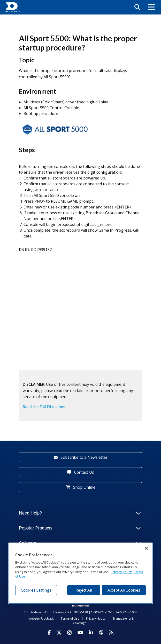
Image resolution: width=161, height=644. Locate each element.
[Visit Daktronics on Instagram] (69, 633)
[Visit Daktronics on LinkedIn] (91, 633)
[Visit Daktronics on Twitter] (59, 633)
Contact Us (81, 472)
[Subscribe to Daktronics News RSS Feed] (111, 633)
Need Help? (80, 513)
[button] (151, 7)
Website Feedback (41, 619)
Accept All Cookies (124, 590)
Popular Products (80, 528)
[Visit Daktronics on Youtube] (80, 633)
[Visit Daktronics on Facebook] (49, 633)
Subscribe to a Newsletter (81, 457)
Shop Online (81, 487)
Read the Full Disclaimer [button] (44, 407)
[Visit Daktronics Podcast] (101, 633)
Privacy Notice (96, 619)
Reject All (84, 590)
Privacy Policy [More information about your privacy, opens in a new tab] (121, 572)
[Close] (146, 548)
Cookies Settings (36, 590)
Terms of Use (70, 619)
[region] (80, 573)
